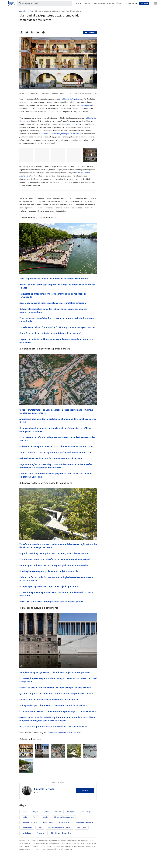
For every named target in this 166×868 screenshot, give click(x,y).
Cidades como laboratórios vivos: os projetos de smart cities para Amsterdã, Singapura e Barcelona (57, 475)
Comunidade (82, 828)
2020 (70, 733)
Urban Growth (27, 828)
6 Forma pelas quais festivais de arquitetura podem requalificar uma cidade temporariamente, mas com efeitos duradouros (57, 719)
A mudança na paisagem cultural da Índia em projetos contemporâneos (55, 673)
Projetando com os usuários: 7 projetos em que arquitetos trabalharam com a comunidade (58, 320)
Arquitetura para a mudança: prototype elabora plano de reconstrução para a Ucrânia (58, 421)
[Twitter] (27, 32)
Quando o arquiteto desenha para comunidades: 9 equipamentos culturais (57, 694)
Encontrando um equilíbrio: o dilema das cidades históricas (49, 700)
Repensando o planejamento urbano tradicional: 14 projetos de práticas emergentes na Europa (55, 430)
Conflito (24, 817)
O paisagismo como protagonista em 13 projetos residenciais (49, 571)
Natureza (58, 812)
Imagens (87, 3)
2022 (80, 733)
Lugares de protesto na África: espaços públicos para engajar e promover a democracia (56, 341)
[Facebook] (21, 32)
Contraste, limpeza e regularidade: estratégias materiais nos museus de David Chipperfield (58, 680)
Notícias (111, 3)
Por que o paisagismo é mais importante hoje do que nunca (49, 587)
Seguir (85, 791)
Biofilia (40, 828)
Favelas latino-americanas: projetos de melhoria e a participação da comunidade (53, 296)
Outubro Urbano (73, 124)
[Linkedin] (32, 32)
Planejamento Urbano (29, 822)
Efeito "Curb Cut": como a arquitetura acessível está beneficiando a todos (56, 453)
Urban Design (86, 812)
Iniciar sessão (132, 3)
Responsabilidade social (84, 822)
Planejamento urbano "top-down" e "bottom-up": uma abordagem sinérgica (57, 327)
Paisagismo (71, 812)
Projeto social (26, 833)
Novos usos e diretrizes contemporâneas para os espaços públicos (52, 602)
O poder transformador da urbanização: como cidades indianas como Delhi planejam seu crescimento (56, 412)
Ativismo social (65, 822)
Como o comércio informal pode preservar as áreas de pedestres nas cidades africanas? (57, 439)
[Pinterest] (43, 32)
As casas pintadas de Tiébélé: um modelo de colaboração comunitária (54, 279)
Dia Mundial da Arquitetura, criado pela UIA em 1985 (60, 134)
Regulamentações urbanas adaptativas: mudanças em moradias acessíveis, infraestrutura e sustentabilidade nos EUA (57, 466)
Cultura (47, 812)
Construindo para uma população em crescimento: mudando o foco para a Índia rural (56, 594)
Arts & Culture (48, 822)
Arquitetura (41, 833)
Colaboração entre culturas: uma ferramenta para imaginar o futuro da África (58, 712)
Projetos (78, 3)
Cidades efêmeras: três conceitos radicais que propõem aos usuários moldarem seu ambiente (53, 311)
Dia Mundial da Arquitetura (71, 99)
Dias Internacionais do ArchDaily (60, 828)
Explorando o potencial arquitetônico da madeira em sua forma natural (55, 559)
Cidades (46, 817)
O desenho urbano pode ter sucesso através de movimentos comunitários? (56, 447)
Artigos (35, 812)
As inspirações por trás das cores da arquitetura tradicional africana (53, 706)
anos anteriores (84, 105)
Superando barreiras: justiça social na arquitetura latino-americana (53, 303)
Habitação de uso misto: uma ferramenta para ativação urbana (51, 458)
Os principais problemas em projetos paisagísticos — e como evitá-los (54, 565)
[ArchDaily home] (11, 3)
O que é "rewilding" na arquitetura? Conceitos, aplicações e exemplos (54, 554)
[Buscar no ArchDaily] (47, 3)
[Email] (38, 32)
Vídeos (119, 3)
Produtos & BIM (99, 3)
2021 (75, 733)
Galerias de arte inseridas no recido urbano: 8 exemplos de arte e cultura (55, 688)
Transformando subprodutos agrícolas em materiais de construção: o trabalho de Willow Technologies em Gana (58, 546)
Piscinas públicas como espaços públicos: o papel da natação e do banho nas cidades (57, 286)
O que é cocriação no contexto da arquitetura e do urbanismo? (50, 333)
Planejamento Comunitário (61, 833)
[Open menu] (156, 3)
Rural (35, 817)
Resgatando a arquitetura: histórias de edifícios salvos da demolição (53, 727)
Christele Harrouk (44, 789)
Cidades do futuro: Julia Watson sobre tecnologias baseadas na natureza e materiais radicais (56, 579)
